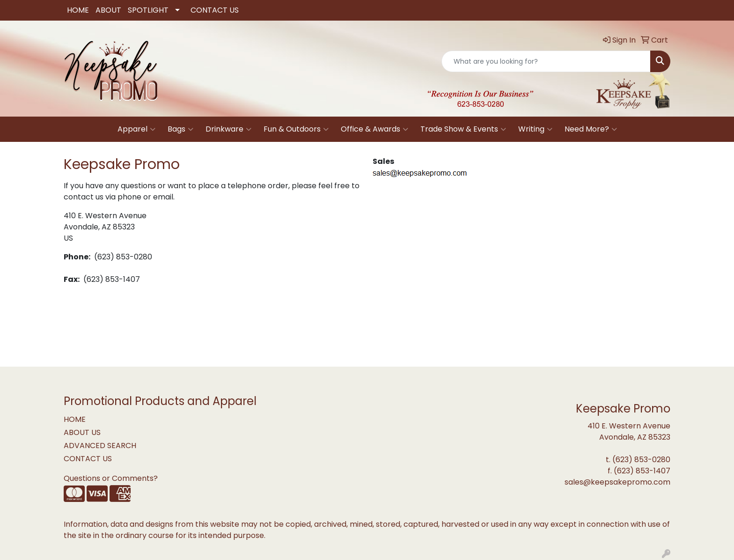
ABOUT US (82, 432)
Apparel (136, 129)
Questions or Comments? (111, 478)
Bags (180, 129)
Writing (535, 129)
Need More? (591, 129)
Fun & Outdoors (296, 129)
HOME (78, 10)
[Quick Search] (546, 61)
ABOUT (108, 10)
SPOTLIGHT (148, 10)
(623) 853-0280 (641, 460)
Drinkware (228, 129)
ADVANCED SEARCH (100, 446)
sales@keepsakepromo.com (617, 482)
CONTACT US (215, 10)
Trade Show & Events (463, 129)
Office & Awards (374, 129)
